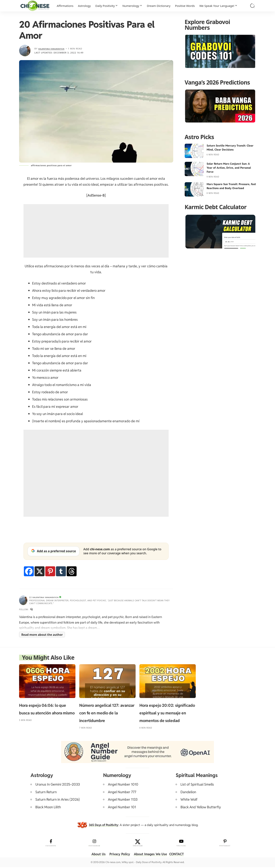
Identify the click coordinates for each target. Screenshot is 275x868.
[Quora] (32, 610)
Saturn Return (46, 793)
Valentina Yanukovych (54, 49)
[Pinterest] (50, 571)
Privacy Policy (118, 855)
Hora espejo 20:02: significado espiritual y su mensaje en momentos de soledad (167, 714)
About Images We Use (151, 855)
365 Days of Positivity (104, 826)
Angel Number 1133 (123, 800)
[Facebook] (29, 571)
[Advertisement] (96, 231)
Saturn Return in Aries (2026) (58, 800)
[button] (252, 6)
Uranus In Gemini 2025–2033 (58, 785)
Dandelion (188, 793)
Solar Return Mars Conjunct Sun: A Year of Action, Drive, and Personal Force (229, 168)
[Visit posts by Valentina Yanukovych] (25, 51)
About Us (96, 855)
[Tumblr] (61, 571)
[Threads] (72, 571)
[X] (40, 571)
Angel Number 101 (122, 808)
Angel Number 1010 (123, 785)
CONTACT (179, 855)
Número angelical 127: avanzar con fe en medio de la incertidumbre (107, 714)
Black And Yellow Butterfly (201, 808)
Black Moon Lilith (48, 808)
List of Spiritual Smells (197, 785)
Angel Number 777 (122, 793)
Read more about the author (42, 635)
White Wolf (189, 800)
